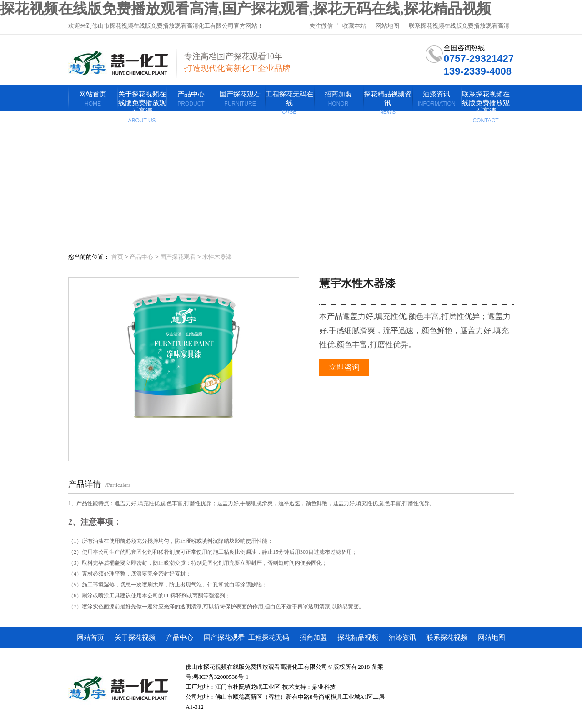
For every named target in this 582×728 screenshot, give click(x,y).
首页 (117, 257)
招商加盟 (313, 637)
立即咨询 (344, 367)
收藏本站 (354, 26)
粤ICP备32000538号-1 (221, 677)
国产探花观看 (178, 257)
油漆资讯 (402, 637)
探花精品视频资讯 (358, 641)
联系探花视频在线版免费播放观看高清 (459, 26)
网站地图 (387, 26)
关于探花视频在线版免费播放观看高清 (135, 641)
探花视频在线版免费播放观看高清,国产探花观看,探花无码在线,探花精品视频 (246, 9)
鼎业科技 (324, 687)
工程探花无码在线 (269, 641)
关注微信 (321, 26)
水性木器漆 (217, 257)
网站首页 (90, 637)
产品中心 (141, 257)
